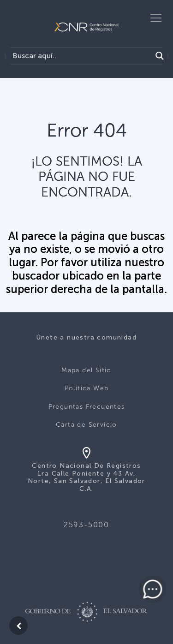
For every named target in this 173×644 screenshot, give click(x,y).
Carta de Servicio (86, 425)
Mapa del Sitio (86, 370)
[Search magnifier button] (160, 56)
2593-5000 (86, 525)
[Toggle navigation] (156, 18)
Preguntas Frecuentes (87, 407)
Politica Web (87, 388)
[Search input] (81, 56)
